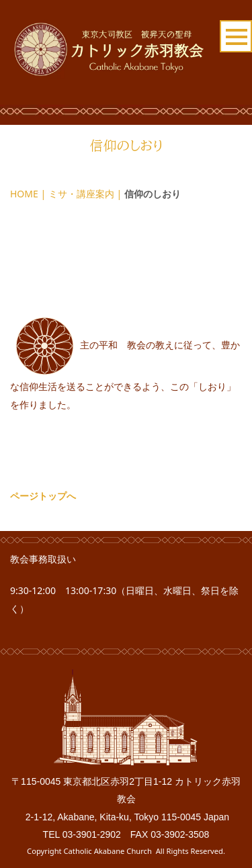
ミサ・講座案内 (81, 194)
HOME (24, 194)
